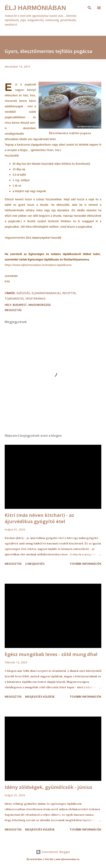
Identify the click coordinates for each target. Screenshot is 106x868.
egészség (23, 293)
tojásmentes (14, 298)
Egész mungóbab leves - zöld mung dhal (51, 654)
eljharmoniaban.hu (46, 293)
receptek (69, 293)
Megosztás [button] (13, 310)
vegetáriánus (36, 298)
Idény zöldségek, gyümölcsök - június (48, 787)
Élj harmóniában (35, 8)
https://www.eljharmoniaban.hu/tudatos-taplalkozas (38, 265)
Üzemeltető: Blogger (53, 852)
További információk (85, 564)
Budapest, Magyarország (32, 305)
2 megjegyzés (35, 564)
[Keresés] (90, 7)
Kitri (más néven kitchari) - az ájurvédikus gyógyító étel (39, 518)
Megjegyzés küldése (40, 697)
